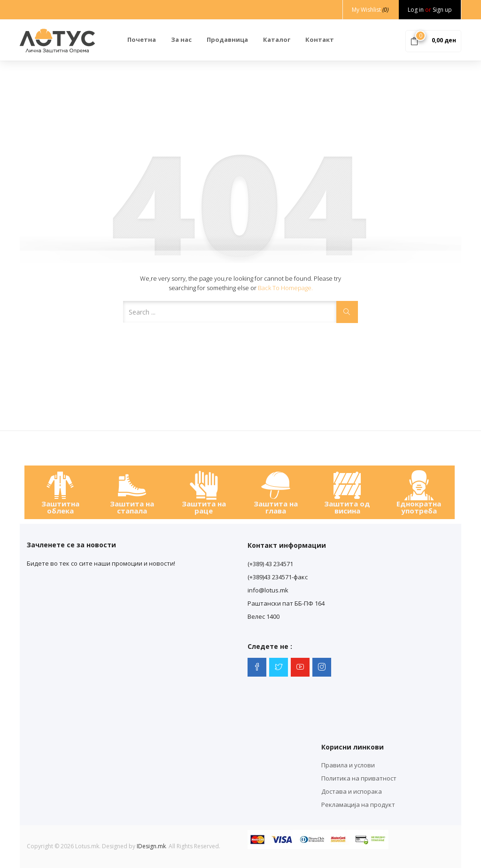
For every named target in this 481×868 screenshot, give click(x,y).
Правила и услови (348, 765)
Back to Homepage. (285, 288)
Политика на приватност (359, 778)
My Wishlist (370, 10)
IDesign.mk (151, 846)
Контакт (320, 39)
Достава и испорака (352, 791)
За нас (181, 39)
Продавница (227, 39)
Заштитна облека (60, 507)
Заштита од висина (347, 507)
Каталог (277, 39)
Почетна (142, 39)
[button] (433, 40)
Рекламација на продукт (358, 805)
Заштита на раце (204, 507)
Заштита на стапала (132, 507)
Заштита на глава (276, 507)
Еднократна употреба (419, 507)
